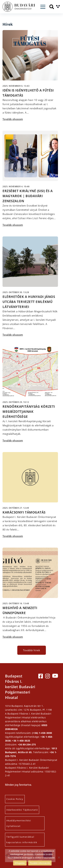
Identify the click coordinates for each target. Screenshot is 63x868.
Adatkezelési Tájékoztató (22, 810)
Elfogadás (20, 863)
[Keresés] (52, 7)
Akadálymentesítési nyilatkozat (19, 823)
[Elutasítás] (59, 857)
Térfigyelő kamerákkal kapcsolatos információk (22, 840)
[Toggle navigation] (43, 7)
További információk (40, 863)
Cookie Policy (15, 799)
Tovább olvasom (13, 119)
